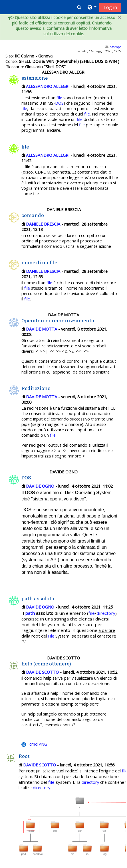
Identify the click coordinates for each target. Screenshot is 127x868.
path (30, 613)
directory (106, 613)
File (51, 636)
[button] (79, 7)
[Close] (120, 18)
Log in (110, 7)
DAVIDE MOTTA (42, 329)
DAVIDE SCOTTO (42, 672)
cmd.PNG (38, 744)
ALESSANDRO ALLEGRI (48, 86)
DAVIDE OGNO (40, 486)
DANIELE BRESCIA (43, 224)
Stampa (116, 47)
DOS (59, 103)
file (59, 98)
